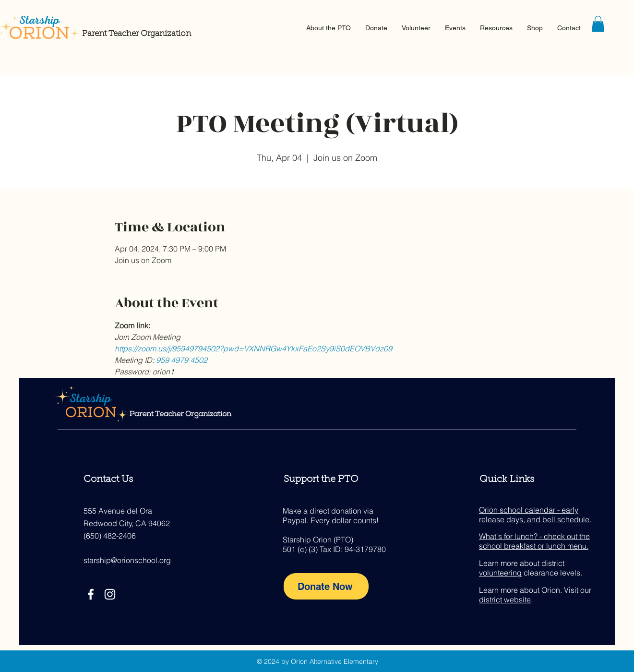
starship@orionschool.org (127, 560)
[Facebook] (91, 594)
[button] (329, 28)
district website (505, 600)
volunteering (500, 573)
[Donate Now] (326, 586)
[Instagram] (110, 594)
